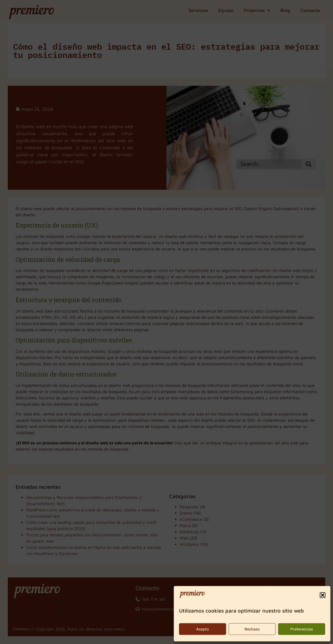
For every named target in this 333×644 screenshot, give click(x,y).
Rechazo (252, 629)
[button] (323, 595)
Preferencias (302, 629)
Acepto (203, 629)
